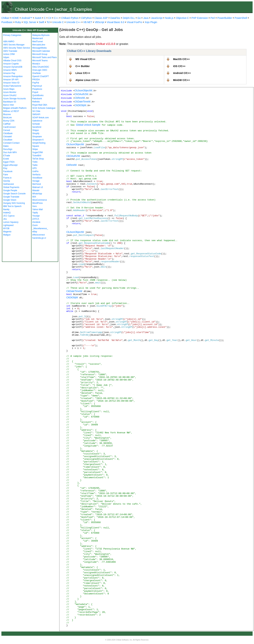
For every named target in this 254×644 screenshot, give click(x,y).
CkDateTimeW (83, 102)
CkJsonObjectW (83, 90)
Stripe (35, 149)
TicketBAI (37, 156)
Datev (6, 146)
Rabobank (37, 99)
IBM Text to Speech (12, 206)
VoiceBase (37, 178)
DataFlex (115, 18)
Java (146, 18)
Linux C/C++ (83, 73)
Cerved (7, 130)
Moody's (36, 64)
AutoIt (38, 18)
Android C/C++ (182, 73)
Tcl (48, 22)
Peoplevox (37, 89)
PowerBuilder (225, 18)
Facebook (8, 171)
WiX (34, 197)
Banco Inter (9, 105)
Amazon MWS (10, 70)
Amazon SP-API (11, 80)
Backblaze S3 (10, 102)
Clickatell (7, 137)
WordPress (38, 203)
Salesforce (37, 121)
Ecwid (6, 159)
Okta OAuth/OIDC (41, 67)
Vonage (36, 181)
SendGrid (37, 127)
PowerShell (241, 18)
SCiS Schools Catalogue (44, 108)
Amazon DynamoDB (13, 67)
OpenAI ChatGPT (41, 76)
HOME (15, 18)
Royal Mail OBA (40, 105)
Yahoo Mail (38, 209)
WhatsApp (37, 194)
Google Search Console (14, 194)
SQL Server (30, 22)
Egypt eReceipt (10, 165)
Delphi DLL (129, 18)
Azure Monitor (10, 92)
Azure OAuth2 (10, 95)
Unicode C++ (74, 22)
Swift (42, 22)
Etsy (5, 168)
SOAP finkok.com (41, 118)
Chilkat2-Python (70, 18)
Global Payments (11, 187)
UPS (35, 168)
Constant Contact (11, 143)
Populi (35, 92)
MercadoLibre (39, 45)
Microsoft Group (40, 54)
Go (139, 18)
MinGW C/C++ (181, 80)
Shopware (37, 137)
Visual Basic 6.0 (115, 22)
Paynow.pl (37, 86)
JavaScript (157, 18)
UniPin (35, 171)
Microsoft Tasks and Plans (45, 57)
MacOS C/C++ (181, 59)
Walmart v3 (38, 187)
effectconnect (39, 235)
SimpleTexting (39, 143)
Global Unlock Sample (88, 125)
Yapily (35, 213)
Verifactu (36, 175)
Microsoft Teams (40, 61)
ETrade (7, 156)
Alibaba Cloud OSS (12, 61)
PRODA (36, 80)
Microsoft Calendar (41, 51)
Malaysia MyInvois (41, 35)
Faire (6, 175)
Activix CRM (9, 54)
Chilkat (5, 18)
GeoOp (7, 181)
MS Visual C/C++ (85, 59)
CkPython (86, 18)
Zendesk (36, 222)
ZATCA (36, 219)
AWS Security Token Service (17, 48)
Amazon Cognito (11, 64)
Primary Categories (12, 35)
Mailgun (7, 235)
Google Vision (10, 200)
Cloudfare (8, 140)
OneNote (37, 73)
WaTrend (37, 184)
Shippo (36, 130)
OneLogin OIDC (40, 70)
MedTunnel (38, 42)
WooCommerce (40, 200)
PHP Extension (200, 18)
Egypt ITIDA (9, 162)
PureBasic (7, 22)
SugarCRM (38, 152)
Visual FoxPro (134, 22)
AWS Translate (10, 51)
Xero (35, 206)
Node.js (169, 18)
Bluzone (7, 114)
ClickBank (8, 133)
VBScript (99, 22)
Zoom (35, 225)
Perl (213, 18)
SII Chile (36, 111)
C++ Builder (83, 66)
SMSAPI (36, 114)
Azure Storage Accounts (15, 99)
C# (50, 18)
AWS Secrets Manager (14, 45)
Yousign (36, 216)
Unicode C (58, 22)
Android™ (27, 18)
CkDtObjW (80, 105)
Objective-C (182, 18)
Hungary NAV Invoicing (14, 203)
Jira (5, 219)
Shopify (36, 133)
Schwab (36, 124)
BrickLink (7, 118)
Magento (7, 232)
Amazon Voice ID (11, 83)
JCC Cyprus (9, 216)
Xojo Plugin (151, 22)
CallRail (7, 124)
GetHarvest (9, 184)
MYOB (6, 228)
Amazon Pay (9, 73)
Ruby (18, 22)
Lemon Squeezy (11, 222)
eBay (35, 232)
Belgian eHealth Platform (15, 108)
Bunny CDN (9, 121)
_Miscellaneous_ (40, 228)
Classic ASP (101, 18)
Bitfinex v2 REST (11, 111)
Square (36, 146)
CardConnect (9, 127)
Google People (10, 190)
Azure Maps (9, 89)
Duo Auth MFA (10, 152)
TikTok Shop (38, 159)
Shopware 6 (38, 140)
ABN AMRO (9, 42)
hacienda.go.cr (39, 238)
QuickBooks (38, 95)
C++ (56, 18)
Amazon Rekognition (13, 76)
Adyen (6, 57)
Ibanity (6, 209)
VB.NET (88, 22)
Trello (35, 162)
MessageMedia (39, 48)
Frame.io (7, 178)
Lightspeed (8, 225)
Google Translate (11, 197)
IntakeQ (7, 213)
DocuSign (8, 149)
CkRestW (80, 98)
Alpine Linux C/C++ (87, 80)
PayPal (36, 83)
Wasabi (36, 190)
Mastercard (38, 38)
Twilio (35, 165)
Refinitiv (36, 102)
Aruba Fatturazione (12, 86)
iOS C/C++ (179, 66)
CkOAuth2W (81, 94)
